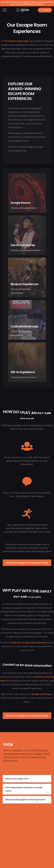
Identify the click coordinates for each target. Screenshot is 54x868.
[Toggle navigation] (5, 10)
